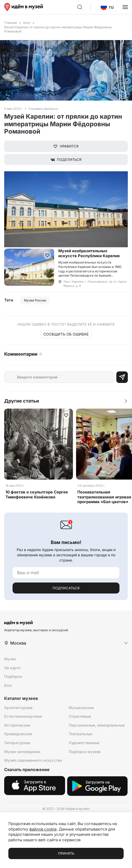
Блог (27, 23)
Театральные (81, 734)
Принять (66, 853)
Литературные (17, 743)
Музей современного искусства (33, 760)
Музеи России (35, 300)
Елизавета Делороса (43, 109)
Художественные (84, 743)
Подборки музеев (85, 752)
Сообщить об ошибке (66, 334)
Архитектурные (18, 708)
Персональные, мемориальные (97, 725)
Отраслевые (80, 716)
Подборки (13, 676)
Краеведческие (18, 734)
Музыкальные (81, 708)
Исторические (17, 725)
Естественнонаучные (23, 716)
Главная (11, 23)
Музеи (10, 659)
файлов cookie (43, 829)
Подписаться (66, 588)
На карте (12, 668)
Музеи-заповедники (22, 752)
